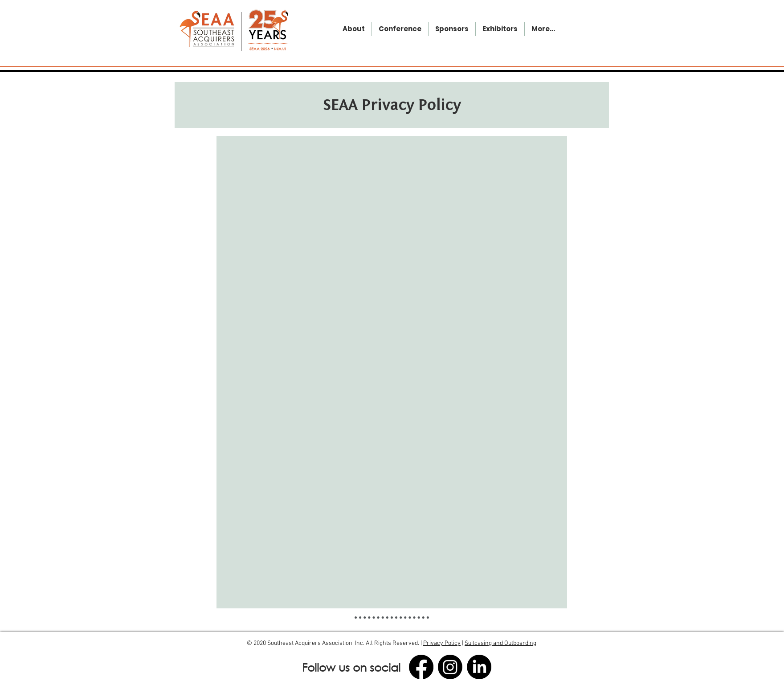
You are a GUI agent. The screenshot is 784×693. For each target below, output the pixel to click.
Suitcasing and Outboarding (500, 643)
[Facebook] (421, 667)
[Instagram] (450, 667)
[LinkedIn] (479, 667)
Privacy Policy (442, 643)
